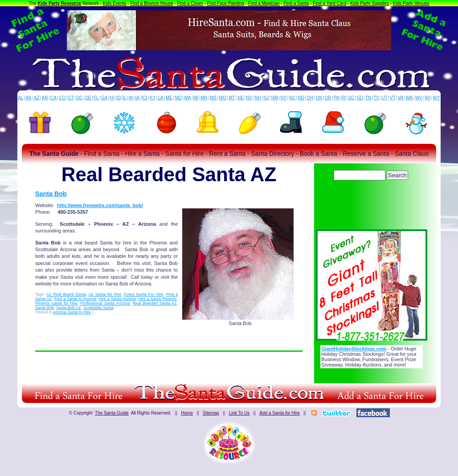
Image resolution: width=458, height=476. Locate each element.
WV (419, 98)
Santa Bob (51, 194)
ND (301, 98)
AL (20, 98)
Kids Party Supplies (370, 3)
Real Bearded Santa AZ (155, 303)
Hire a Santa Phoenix (157, 299)
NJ (266, 98)
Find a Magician (264, 3)
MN (204, 98)
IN (131, 98)
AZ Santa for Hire (105, 294)
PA (337, 98)
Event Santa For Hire (143, 294)
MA (188, 98)
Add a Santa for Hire (280, 413)
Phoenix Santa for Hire (56, 303)
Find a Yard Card (329, 3)
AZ (37, 98)
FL (96, 98)
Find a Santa (296, 3)
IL (125, 98)
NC (292, 98)
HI (112, 98)
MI (196, 98)
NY (283, 98)
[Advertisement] (372, 207)
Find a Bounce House (151, 3)
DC (79, 98)
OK (319, 98)
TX (376, 98)
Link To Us (239, 413)
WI (427, 98)
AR (45, 98)
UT (384, 98)
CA (53, 98)
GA (104, 98)
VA (401, 98)
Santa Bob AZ (69, 308)
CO (62, 98)
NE (241, 98)
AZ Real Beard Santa (66, 294)
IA (137, 98)
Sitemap (211, 413)
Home (187, 413)
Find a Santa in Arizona (75, 299)
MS (213, 98)
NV (249, 98)
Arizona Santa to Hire (72, 312)
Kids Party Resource (60, 3)
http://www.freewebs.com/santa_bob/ (100, 205)
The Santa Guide (112, 413)
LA (161, 98)
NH (258, 98)
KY (153, 98)
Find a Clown (190, 3)
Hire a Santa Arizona (117, 299)
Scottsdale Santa (98, 308)
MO (223, 98)
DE (88, 98)
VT (393, 98)
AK (28, 98)
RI (343, 98)
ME (169, 98)
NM (275, 98)
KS (145, 98)
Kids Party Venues (411, 3)
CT (71, 98)
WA (409, 98)
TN (368, 98)
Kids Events (115, 3)
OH (310, 98)
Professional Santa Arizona (105, 303)
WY (436, 98)
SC (351, 98)
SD (360, 98)
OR (328, 98)
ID (119, 98)
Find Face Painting (226, 3)
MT (232, 98)
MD (179, 98)
